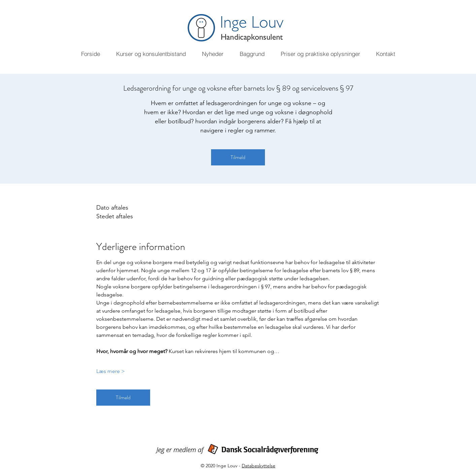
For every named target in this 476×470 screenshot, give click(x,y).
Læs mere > (111, 371)
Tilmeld (238, 157)
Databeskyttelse (259, 466)
